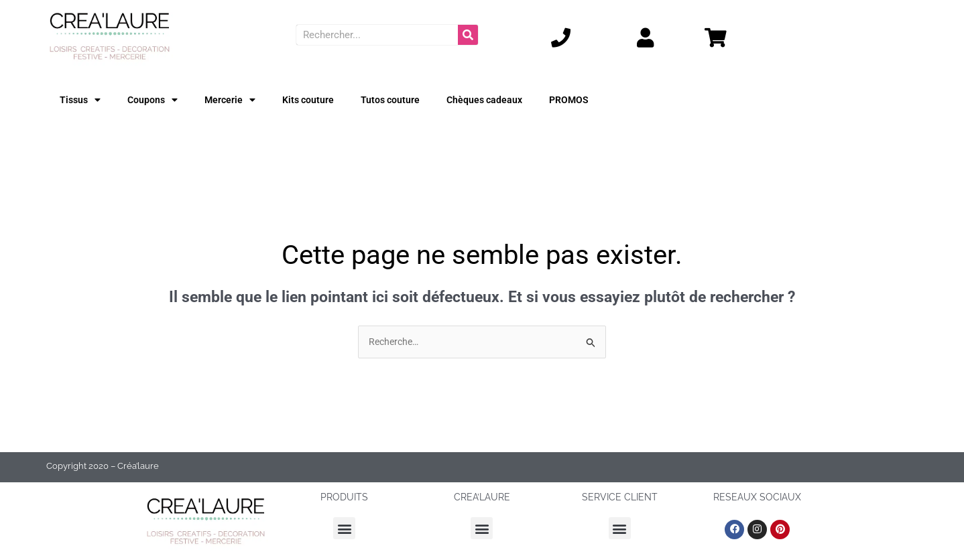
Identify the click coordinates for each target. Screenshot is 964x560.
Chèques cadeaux (495, 100)
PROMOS (583, 100)
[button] (344, 530)
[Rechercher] (468, 35)
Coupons (155, 99)
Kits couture (314, 100)
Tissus (81, 99)
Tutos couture (399, 100)
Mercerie (234, 99)
